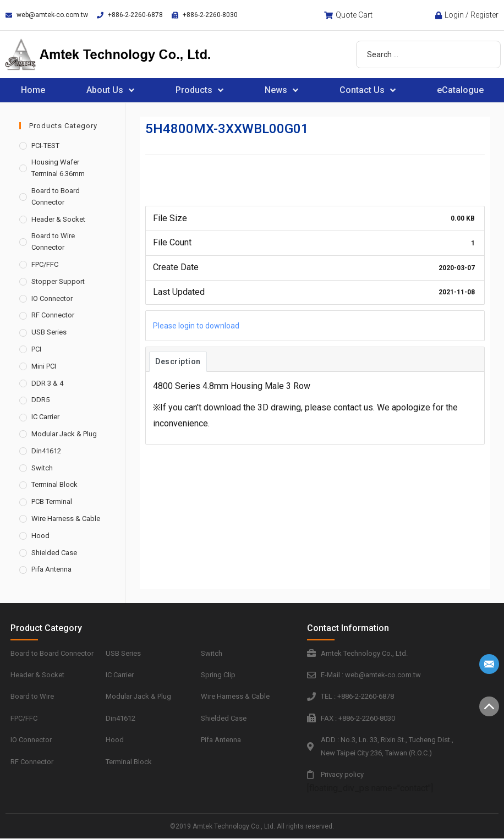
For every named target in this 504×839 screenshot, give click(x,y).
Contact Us (368, 90)
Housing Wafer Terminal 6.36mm (58, 168)
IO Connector (52, 298)
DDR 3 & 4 (47, 383)
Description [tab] (178, 361)
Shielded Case (54, 553)
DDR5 (40, 400)
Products (199, 90)
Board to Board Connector (56, 196)
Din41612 (46, 451)
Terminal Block (54, 484)
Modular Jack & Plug (64, 434)
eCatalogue (460, 90)
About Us (110, 90)
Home (33, 90)
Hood (40, 536)
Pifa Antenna (51, 569)
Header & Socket (58, 219)
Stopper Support (58, 281)
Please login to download (196, 326)
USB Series (49, 332)
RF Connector (53, 315)
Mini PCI (44, 366)
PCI (36, 349)
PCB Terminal (52, 501)
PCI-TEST (45, 146)
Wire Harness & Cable (66, 519)
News (281, 90)
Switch (42, 468)
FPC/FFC (45, 264)
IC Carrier (45, 417)
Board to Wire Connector (53, 242)
